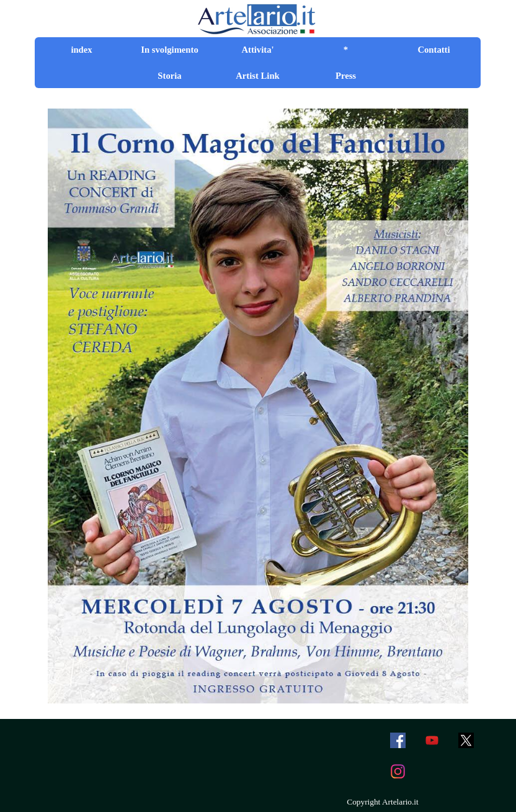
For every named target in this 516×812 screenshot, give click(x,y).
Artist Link (257, 76)
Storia (169, 76)
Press (346, 76)
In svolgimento (169, 50)
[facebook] (398, 741)
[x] (466, 741)
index (81, 50)
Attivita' (257, 50)
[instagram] (398, 772)
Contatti (434, 50)
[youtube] (432, 741)
